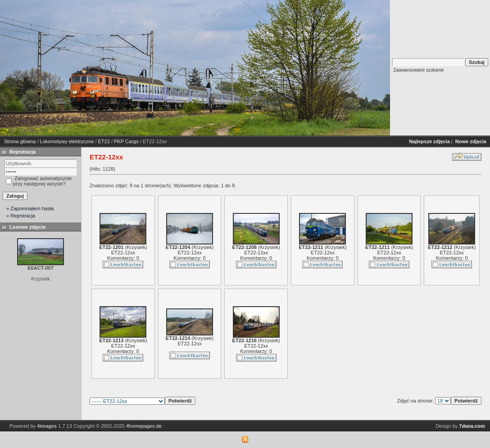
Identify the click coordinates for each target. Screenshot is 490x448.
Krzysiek (136, 247)
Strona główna (20, 141)
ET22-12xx (123, 253)
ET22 (104, 141)
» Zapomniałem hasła (30, 208)
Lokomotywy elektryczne (67, 141)
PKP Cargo (126, 141)
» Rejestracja (21, 216)
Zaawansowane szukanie (418, 70)
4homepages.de (144, 426)
